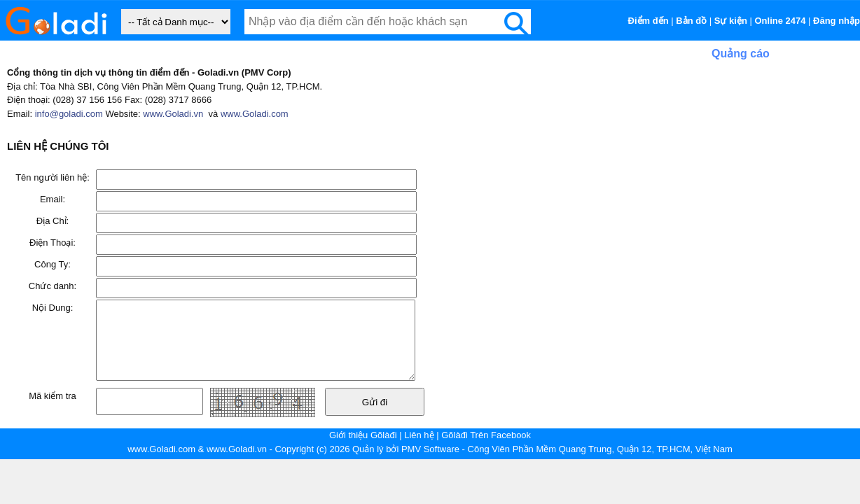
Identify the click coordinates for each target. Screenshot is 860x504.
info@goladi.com (69, 114)
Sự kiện (731, 21)
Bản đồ (691, 21)
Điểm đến (649, 21)
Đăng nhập (837, 21)
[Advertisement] (739, 150)
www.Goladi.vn (173, 114)
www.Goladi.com (255, 114)
